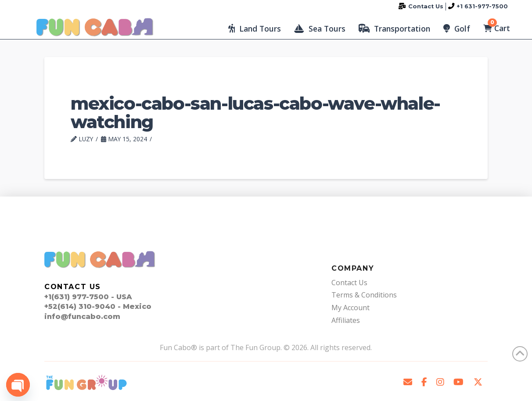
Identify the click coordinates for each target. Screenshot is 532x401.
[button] (255, 29)
